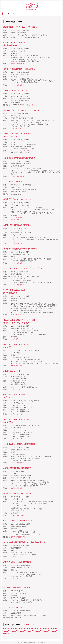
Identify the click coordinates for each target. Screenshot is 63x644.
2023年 (15, 629)
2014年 (31, 631)
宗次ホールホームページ (19, 515)
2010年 (7, 634)
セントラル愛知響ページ (19, 85)
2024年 (7, 629)
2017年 (7, 631)
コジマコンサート (17, 218)
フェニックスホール (18, 220)
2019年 (47, 629)
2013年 (39, 631)
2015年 (23, 631)
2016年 (15, 631)
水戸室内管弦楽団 (17, 243)
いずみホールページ (18, 64)
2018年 (55, 629)
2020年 (39, 629)
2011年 (55, 631)
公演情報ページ (16, 128)
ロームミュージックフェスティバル (22, 151)
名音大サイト (15, 578)
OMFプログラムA (17, 366)
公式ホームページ (17, 389)
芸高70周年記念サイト (18, 537)
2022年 (23, 629)
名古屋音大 (15, 339)
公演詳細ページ (16, 557)
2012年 (47, 631)
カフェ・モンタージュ (28, 105)
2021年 (31, 629)
